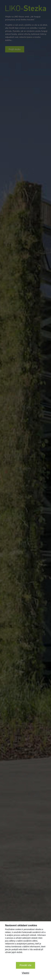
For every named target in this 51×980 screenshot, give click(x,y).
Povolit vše (26, 965)
